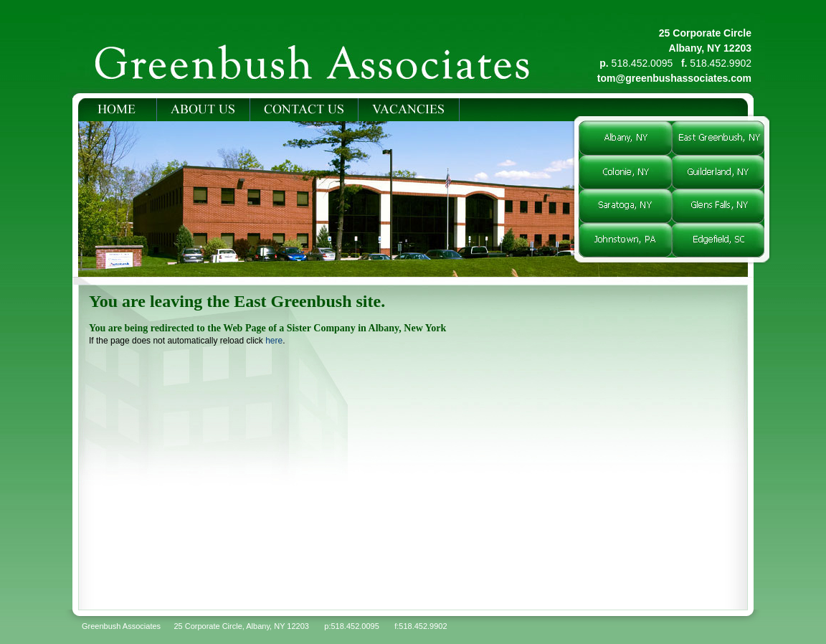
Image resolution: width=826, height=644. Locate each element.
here (274, 341)
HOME (117, 110)
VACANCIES (409, 110)
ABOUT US (203, 110)
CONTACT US (304, 110)
